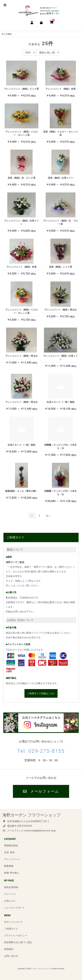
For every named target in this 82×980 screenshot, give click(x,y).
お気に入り (10, 901)
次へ (48, 516)
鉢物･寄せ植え (12, 873)
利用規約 (9, 949)
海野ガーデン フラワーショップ (32, 815)
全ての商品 (7, 34)
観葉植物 (9, 866)
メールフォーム (41, 791)
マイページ (10, 894)
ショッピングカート (15, 908)
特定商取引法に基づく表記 (18, 942)
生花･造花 (9, 852)
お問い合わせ (11, 956)
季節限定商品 (11, 846)
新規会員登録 (11, 887)
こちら (19, 585)
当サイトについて (13, 922)
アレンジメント (12, 859)
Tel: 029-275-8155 (41, 751)
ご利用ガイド (11, 929)
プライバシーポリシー (16, 935)
